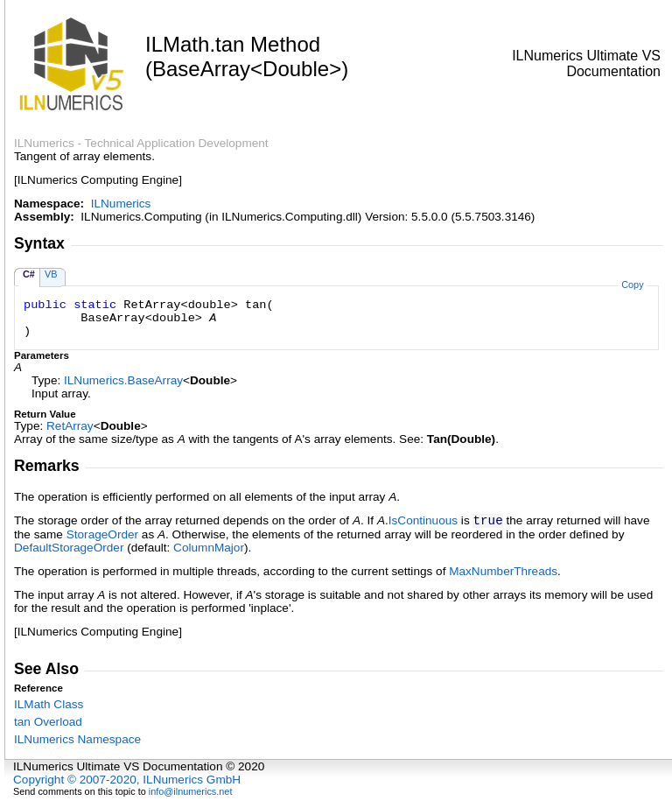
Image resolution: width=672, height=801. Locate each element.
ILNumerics (121, 204)
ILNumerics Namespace (77, 739)
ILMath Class (49, 704)
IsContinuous (423, 520)
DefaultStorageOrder (69, 548)
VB (51, 274)
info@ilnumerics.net (191, 791)
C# (29, 274)
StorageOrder (102, 534)
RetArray (70, 426)
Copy (632, 285)
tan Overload (48, 722)
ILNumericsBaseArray (123, 380)
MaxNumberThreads (503, 571)
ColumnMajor (209, 548)
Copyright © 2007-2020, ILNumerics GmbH (127, 780)
